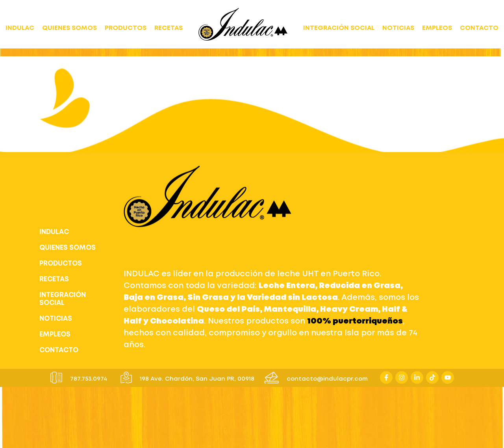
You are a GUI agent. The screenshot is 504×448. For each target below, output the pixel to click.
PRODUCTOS (126, 28)
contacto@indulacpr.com (327, 379)
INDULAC (20, 28)
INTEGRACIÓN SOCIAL (339, 28)
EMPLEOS (437, 28)
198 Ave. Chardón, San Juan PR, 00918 (197, 379)
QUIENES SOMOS (69, 28)
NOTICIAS (398, 28)
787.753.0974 (89, 379)
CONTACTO (479, 28)
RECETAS (169, 28)
